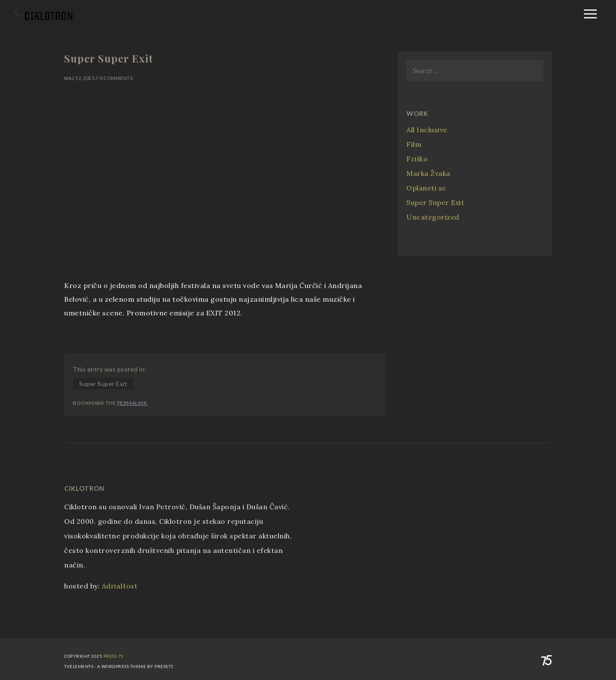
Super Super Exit (103, 384)
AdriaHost (120, 586)
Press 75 (114, 656)
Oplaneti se (426, 188)
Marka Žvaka (428, 173)
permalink (132, 403)
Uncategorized (433, 217)
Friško (417, 159)
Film (414, 144)
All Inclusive (427, 130)
